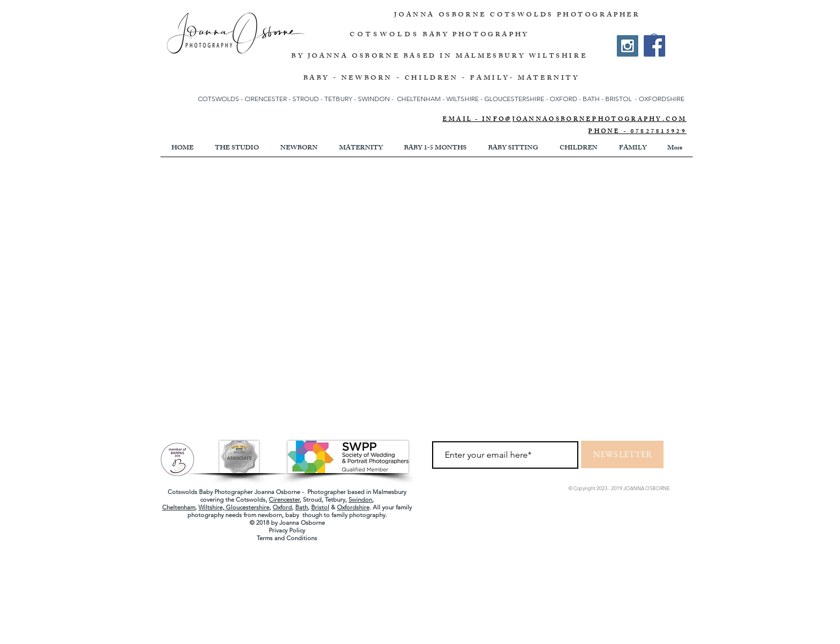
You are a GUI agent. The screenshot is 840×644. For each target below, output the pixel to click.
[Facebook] (654, 46)
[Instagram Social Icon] (628, 46)
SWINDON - (376, 99)
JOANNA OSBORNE (442, 15)
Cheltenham (179, 507)
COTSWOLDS (384, 35)
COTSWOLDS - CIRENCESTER (243, 99)
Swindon (360, 499)
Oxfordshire (353, 507)
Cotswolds (251, 499)
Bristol (320, 507)
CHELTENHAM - (421, 99)
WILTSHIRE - (465, 99)
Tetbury (335, 499)
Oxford (282, 507)
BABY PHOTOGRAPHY (476, 35)
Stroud (312, 499)
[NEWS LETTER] (622, 454)
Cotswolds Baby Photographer (210, 492)
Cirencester (284, 499)
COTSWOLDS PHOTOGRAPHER (565, 15)
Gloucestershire (248, 507)
